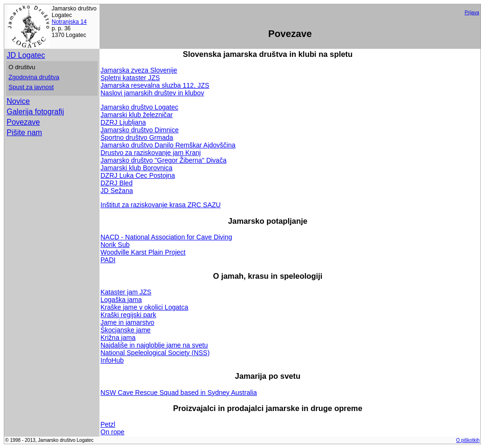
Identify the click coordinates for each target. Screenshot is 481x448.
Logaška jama (121, 300)
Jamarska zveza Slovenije (139, 70)
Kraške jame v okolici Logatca (144, 307)
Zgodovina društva (34, 77)
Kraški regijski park (128, 315)
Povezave (23, 122)
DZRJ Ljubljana (123, 122)
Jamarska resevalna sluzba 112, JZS (155, 85)
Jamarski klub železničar (137, 115)
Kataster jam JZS (126, 292)
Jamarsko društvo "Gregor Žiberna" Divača (163, 160)
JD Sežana (117, 191)
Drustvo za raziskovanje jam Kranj (151, 153)
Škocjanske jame (126, 330)
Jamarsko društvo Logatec (139, 107)
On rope (113, 432)
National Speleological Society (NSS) (155, 353)
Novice (18, 101)
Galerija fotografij (35, 112)
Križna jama (118, 338)
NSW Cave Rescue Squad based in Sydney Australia (179, 393)
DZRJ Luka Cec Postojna (138, 175)
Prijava (472, 13)
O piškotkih (468, 440)
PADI (108, 260)
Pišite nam (24, 133)
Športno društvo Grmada (137, 137)
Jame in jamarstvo (127, 322)
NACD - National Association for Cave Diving (166, 237)
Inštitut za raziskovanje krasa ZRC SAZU (161, 205)
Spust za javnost (31, 87)
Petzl (108, 424)
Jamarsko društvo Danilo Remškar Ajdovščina (168, 145)
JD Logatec (26, 55)
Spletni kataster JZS (130, 78)
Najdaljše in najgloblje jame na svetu (154, 345)
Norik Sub (115, 245)
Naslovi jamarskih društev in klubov (152, 93)
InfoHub (112, 360)
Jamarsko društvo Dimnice (140, 130)
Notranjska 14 (69, 22)
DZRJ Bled (117, 183)
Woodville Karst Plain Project (143, 252)
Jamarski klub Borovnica (136, 168)
